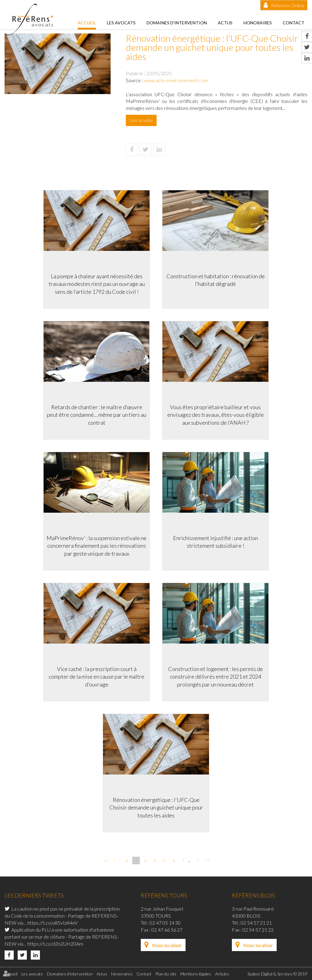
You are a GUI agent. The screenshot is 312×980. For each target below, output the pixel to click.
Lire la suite (141, 120)
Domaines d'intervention (177, 23)
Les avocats (121, 23)
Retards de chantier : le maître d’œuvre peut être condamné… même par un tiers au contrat (97, 415)
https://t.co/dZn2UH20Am (55, 944)
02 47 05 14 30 (165, 923)
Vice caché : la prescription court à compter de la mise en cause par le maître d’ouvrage (97, 677)
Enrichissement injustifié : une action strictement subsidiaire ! (216, 542)
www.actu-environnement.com (176, 80)
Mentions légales (196, 974)
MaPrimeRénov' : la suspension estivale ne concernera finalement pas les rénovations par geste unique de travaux (97, 546)
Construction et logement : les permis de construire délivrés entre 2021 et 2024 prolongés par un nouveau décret (216, 677)
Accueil (87, 23)
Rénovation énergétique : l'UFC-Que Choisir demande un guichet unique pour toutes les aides (156, 808)
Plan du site (166, 974)
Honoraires (258, 23)
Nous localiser (167, 945)
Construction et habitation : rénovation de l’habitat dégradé (216, 280)
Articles (222, 974)
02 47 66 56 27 (167, 930)
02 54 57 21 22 (258, 930)
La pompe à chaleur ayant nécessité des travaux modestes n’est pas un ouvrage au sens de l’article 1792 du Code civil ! (97, 284)
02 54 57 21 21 (256, 923)
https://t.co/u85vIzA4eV (53, 923)
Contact (294, 23)
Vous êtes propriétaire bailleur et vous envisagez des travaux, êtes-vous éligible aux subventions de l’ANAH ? (216, 415)
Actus (225, 23)
